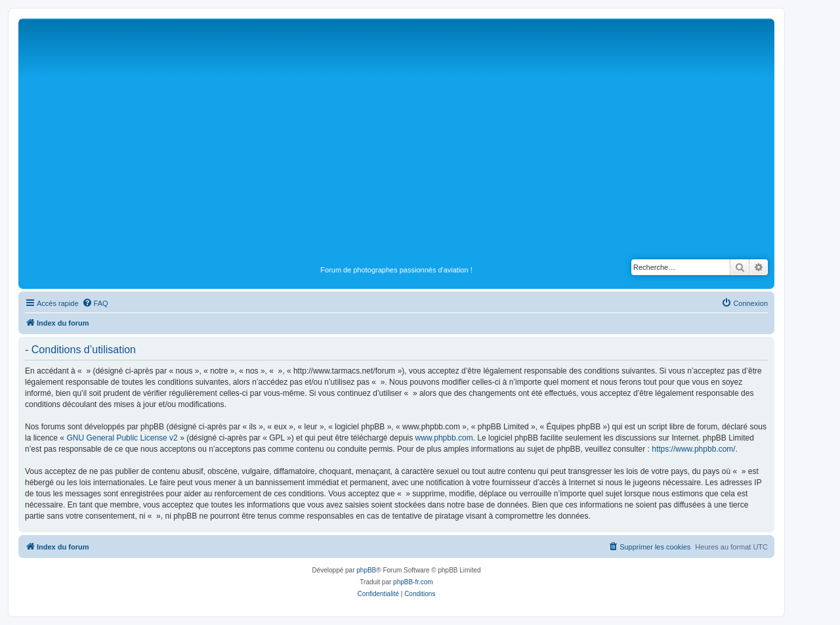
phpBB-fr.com (413, 582)
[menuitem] (95, 303)
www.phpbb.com (444, 438)
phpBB (366, 570)
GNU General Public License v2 (122, 438)
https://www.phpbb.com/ (693, 449)
